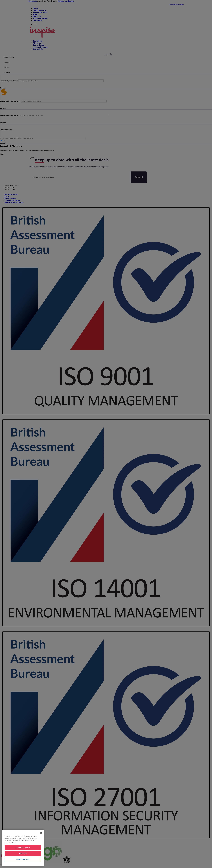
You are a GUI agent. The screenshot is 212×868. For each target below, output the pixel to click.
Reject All (23, 853)
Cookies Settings (23, 859)
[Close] (41, 833)
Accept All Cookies (23, 848)
